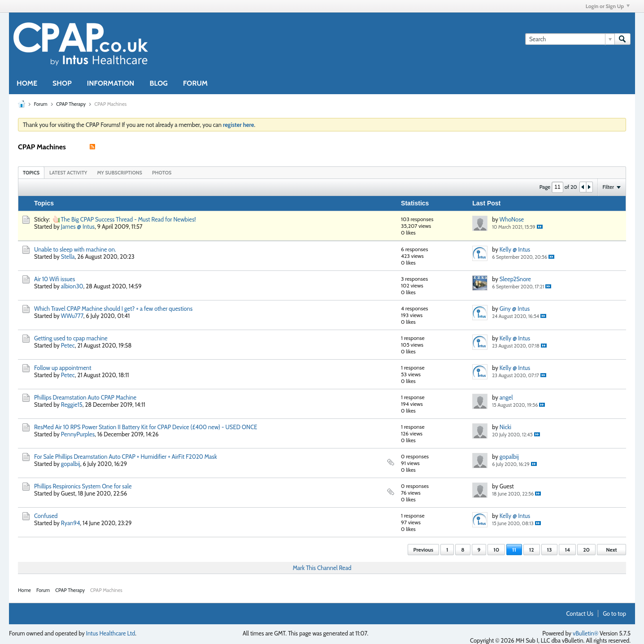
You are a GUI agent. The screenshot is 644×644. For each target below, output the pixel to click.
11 (514, 550)
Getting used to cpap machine (71, 338)
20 (586, 550)
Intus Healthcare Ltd (111, 633)
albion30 (72, 286)
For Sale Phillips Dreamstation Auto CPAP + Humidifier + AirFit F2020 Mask (126, 457)
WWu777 (72, 316)
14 (567, 550)
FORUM (195, 83)
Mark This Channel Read (322, 568)
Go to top (614, 614)
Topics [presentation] (31, 173)
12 (532, 550)
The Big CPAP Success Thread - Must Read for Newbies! (128, 219)
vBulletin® (585, 633)
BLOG (159, 83)
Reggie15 (72, 405)
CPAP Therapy (71, 104)
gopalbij (71, 464)
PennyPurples (78, 434)
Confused (46, 516)
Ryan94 (70, 523)
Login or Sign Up (608, 6)
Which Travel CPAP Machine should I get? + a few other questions (113, 309)
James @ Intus (78, 226)
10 (496, 550)
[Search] (570, 39)
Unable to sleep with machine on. (75, 249)
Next (611, 550)
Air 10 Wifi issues (54, 279)
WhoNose (512, 219)
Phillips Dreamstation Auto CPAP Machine (85, 397)
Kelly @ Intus (515, 249)
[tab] (31, 172)
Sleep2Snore (515, 279)
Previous (423, 550)
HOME (27, 83)
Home (24, 590)
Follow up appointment (63, 368)
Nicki (505, 427)
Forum (40, 104)
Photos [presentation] (162, 173)
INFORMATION (111, 83)
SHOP (62, 83)
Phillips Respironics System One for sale (83, 486)
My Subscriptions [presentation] (120, 173)
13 (550, 550)
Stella (68, 257)
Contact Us (580, 614)
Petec (68, 345)
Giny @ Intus (515, 309)
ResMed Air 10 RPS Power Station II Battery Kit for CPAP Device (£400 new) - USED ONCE (146, 427)
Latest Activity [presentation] (68, 173)
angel (506, 397)
